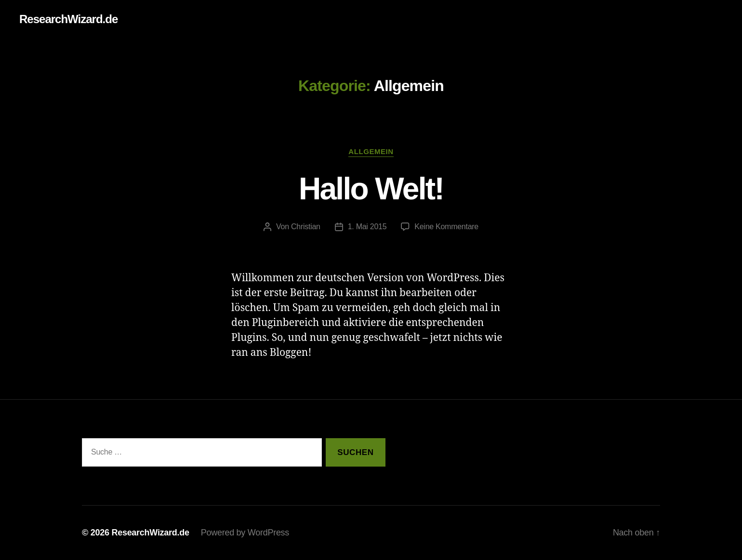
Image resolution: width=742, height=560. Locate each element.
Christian (306, 227)
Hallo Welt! (371, 189)
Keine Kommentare (446, 227)
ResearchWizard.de (68, 19)
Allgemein (371, 151)
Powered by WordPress (245, 533)
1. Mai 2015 (367, 227)
